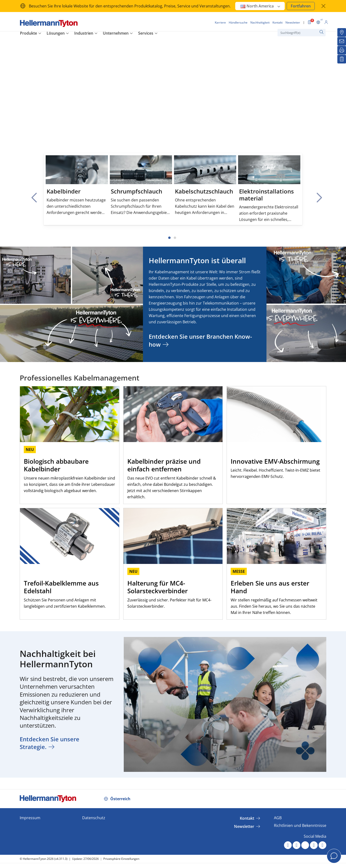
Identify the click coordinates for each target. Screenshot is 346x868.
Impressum (30, 818)
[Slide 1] (169, 238)
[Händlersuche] (342, 32)
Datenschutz (94, 818)
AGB (278, 818)
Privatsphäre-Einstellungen (121, 859)
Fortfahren (301, 6)
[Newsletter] (342, 41)
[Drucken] (342, 50)
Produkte (28, 33)
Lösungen (56, 33)
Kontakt (247, 818)
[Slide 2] (175, 238)
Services (146, 33)
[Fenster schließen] (323, 6)
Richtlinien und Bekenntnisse (300, 825)
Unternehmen (116, 33)
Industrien (84, 33)
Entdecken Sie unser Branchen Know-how (200, 340)
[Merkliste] (342, 59)
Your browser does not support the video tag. (173, 111)
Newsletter (244, 826)
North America (261, 6)
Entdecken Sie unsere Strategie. (49, 743)
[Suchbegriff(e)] (302, 33)
